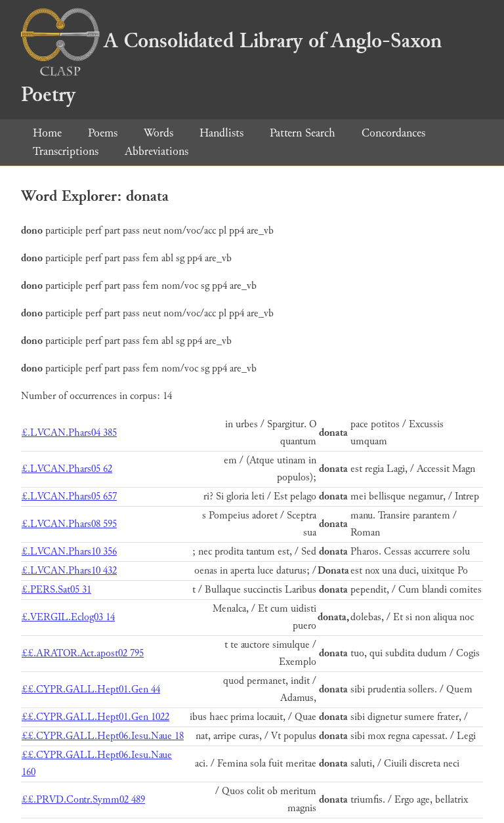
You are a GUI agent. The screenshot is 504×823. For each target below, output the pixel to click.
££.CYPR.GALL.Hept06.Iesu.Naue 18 (103, 736)
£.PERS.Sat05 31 (56, 590)
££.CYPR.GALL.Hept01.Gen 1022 (95, 717)
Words (158, 133)
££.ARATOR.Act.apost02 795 (83, 653)
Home (47, 133)
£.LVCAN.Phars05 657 (69, 496)
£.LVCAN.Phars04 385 (69, 433)
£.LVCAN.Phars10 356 (69, 552)
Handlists (221, 133)
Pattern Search (303, 133)
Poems (103, 133)
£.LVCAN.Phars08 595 (69, 524)
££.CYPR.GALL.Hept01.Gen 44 (91, 689)
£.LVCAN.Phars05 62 (67, 469)
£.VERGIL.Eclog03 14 (68, 617)
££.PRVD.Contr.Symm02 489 (83, 800)
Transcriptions (66, 151)
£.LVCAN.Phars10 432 (69, 571)
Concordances (393, 133)
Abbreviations (157, 151)
